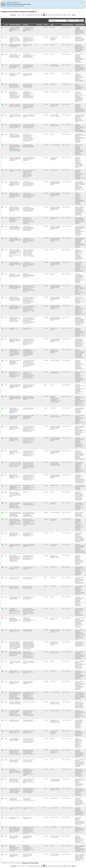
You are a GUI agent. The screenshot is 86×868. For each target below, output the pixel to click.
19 (52, 15)
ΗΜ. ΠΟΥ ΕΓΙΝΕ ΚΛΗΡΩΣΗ (68, 25)
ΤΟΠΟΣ (52, 25)
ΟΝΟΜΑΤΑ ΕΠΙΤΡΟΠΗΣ (80, 25)
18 (49, 15)
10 (28, 15)
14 (39, 15)
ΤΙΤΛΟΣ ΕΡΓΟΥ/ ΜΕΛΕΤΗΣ (15, 25)
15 (41, 15)
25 (67, 15)
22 (59, 15)
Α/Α (6, 25)
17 (47, 15)
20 (54, 15)
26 (70, 15)
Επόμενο (74, 15)
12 (34, 15)
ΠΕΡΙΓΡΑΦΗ (26, 25)
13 (36, 15)
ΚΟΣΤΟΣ (46, 25)
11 (31, 15)
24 (65, 15)
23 (62, 15)
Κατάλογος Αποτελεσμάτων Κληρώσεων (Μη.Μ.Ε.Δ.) (19, 12)
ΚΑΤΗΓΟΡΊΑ (39, 25)
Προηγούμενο (13, 15)
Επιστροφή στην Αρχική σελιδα (30, 863)
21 (57, 15)
